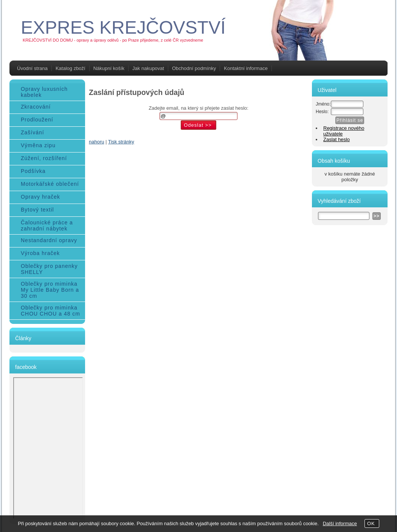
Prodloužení (37, 120)
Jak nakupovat (148, 68)
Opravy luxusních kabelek (44, 92)
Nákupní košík (109, 68)
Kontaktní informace (246, 68)
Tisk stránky (121, 142)
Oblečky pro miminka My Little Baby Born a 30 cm (50, 290)
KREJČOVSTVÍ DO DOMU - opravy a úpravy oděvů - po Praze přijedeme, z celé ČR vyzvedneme (113, 40)
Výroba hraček (40, 253)
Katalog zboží (71, 68)
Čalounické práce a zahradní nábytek (47, 226)
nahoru (96, 142)
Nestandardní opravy (49, 240)
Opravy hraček (40, 197)
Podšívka (33, 171)
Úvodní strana (32, 68)
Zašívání (33, 132)
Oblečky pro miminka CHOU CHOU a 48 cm (50, 311)
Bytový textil (37, 210)
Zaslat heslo (337, 139)
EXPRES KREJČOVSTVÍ (123, 27)
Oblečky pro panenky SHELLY (49, 269)
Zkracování (36, 107)
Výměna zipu (38, 145)
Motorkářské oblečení (50, 184)
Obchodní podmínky (194, 68)
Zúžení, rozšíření (44, 158)
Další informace (340, 523)
